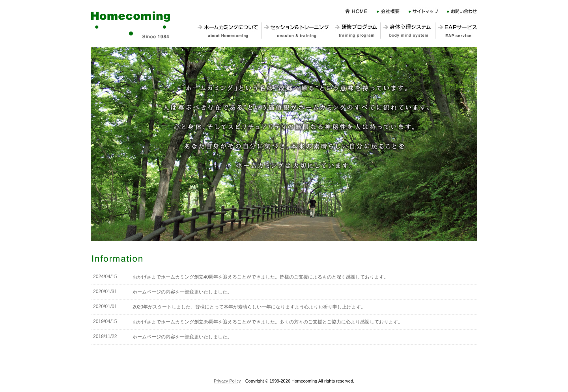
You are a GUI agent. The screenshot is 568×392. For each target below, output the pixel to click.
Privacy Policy (227, 381)
